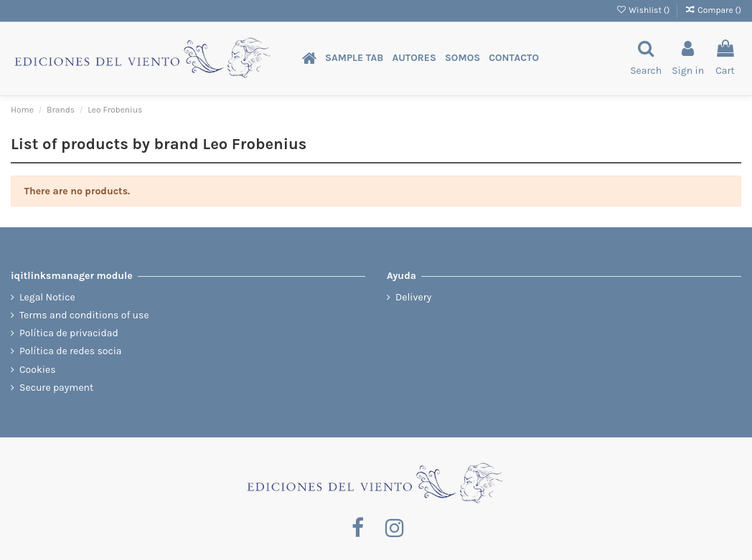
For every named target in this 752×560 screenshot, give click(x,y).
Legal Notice (47, 297)
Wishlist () (644, 10)
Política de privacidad (69, 333)
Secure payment (56, 388)
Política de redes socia (71, 351)
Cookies (38, 370)
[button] (354, 58)
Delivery (413, 297)
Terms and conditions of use (84, 315)
